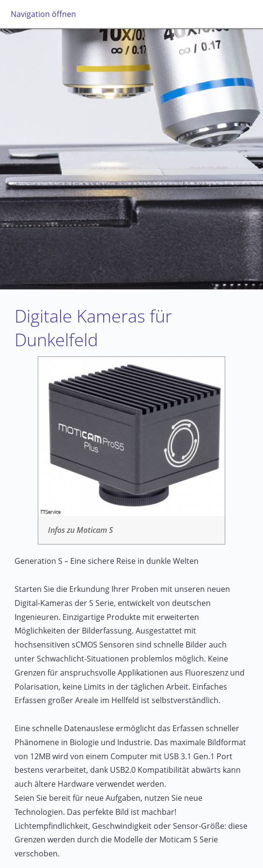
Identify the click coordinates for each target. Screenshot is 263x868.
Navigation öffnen (43, 14)
